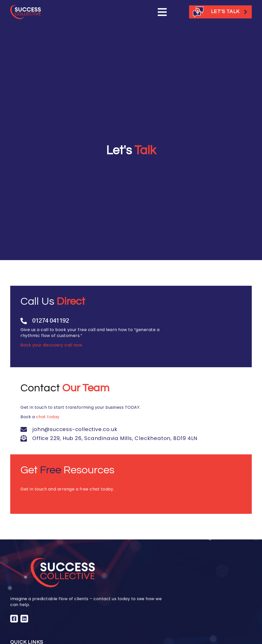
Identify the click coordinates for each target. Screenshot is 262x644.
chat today (48, 417)
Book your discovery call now (51, 345)
